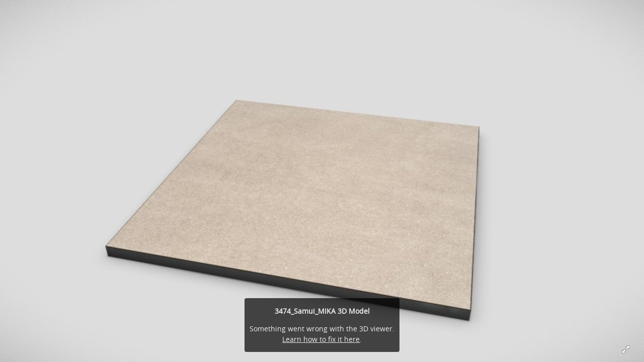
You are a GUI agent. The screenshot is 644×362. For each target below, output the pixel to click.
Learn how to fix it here (321, 339)
